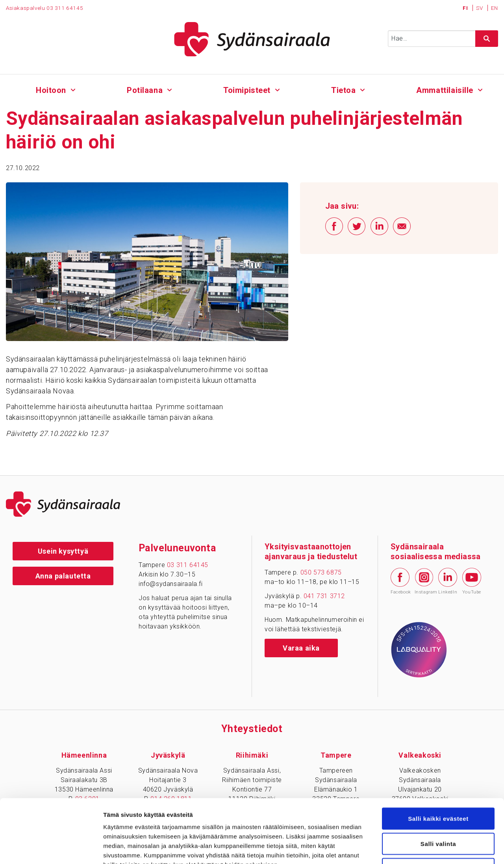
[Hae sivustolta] (487, 39)
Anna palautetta (63, 576)
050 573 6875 (321, 572)
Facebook (400, 581)
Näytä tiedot (421, 848)
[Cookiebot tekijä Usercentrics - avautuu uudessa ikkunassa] (51, 849)
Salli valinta (438, 787)
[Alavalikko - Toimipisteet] (277, 89)
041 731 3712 (324, 596)
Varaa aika (301, 648)
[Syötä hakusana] (443, 39)
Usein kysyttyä (63, 551)
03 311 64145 (188, 565)
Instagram (424, 581)
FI (466, 8)
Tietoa (344, 90)
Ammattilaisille (445, 90)
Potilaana (145, 90)
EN (495, 8)
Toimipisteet (247, 90)
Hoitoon (51, 90)
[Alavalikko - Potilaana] (170, 89)
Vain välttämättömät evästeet (438, 812)
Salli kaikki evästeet (438, 762)
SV (480, 8)
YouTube (472, 581)
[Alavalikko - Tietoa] (362, 89)
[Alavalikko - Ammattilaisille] (480, 89)
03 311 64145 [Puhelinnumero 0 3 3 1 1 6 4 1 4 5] (65, 8)
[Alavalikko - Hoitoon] (73, 89)
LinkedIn (448, 581)
